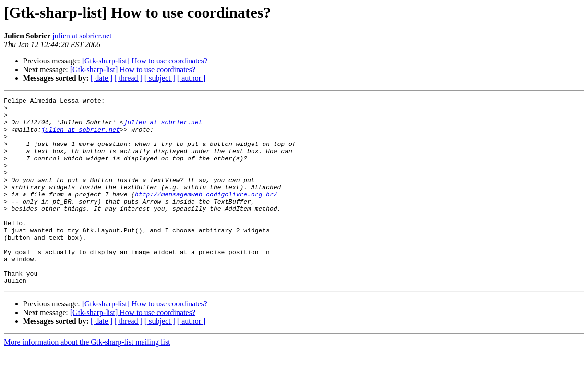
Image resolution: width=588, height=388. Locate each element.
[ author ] (192, 78)
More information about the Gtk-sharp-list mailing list (87, 380)
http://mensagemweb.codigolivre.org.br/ (206, 214)
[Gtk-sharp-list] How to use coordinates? (145, 61)
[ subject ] (160, 78)
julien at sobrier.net (82, 36)
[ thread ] (128, 78)
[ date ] (102, 78)
